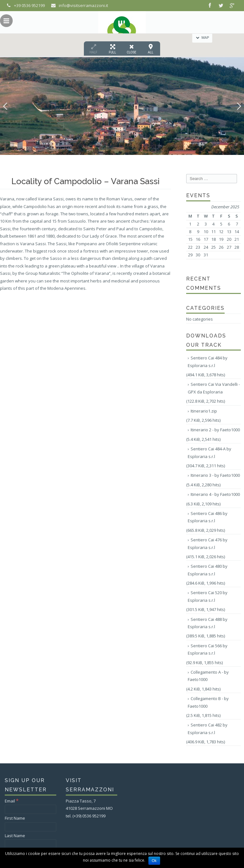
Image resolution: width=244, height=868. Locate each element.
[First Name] (30, 827)
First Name (15, 818)
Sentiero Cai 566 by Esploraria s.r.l (208, 649)
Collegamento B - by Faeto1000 (208, 702)
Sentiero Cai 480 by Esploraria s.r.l (208, 570)
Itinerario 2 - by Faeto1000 (215, 430)
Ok (154, 861)
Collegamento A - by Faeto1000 (208, 676)
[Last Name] (30, 844)
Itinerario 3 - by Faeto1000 (215, 475)
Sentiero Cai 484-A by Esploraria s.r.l (210, 452)
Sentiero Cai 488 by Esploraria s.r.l (208, 623)
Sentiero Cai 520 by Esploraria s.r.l (208, 596)
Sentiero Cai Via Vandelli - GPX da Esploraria (214, 388)
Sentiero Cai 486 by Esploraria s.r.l (208, 517)
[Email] (30, 809)
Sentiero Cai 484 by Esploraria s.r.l (208, 361)
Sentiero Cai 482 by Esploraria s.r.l (208, 729)
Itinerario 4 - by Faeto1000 (215, 494)
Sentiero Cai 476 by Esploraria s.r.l (208, 543)
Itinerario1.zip (204, 411)
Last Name (15, 836)
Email (12, 801)
